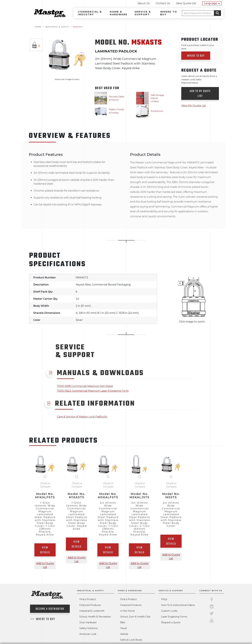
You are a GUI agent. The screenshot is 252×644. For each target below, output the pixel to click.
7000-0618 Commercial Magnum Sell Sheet (85, 386)
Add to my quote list (200, 94)
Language (211, 3)
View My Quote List (194, 106)
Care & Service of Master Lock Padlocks (82, 417)
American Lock (88, 634)
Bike (123, 622)
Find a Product (88, 599)
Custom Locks (169, 611)
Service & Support (143, 13)
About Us (144, 3)
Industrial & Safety (90, 591)
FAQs (164, 599)
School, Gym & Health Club (135, 617)
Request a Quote (171, 622)
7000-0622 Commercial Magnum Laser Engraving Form (93, 391)
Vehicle (124, 634)
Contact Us (163, 3)
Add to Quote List (45, 565)
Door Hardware (88, 622)
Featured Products (90, 605)
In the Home (128, 611)
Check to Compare (45, 485)
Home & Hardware (119, 13)
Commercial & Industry (90, 13)
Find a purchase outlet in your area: (198, 47)
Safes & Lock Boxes (131, 640)
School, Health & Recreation (95, 617)
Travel (123, 628)
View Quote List (186, 3)
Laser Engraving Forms (174, 617)
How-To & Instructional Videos (178, 605)
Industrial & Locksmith (92, 611)
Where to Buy (169, 13)
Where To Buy (46, 619)
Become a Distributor (50, 609)
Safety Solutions (88, 628)
